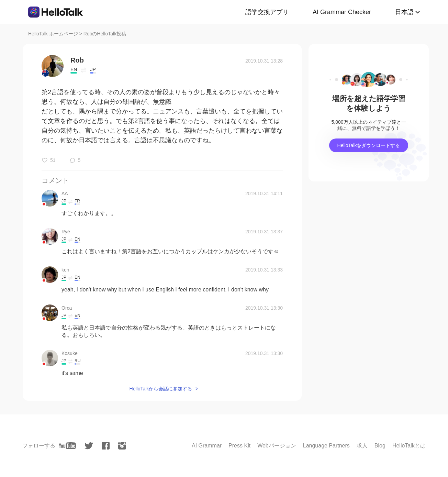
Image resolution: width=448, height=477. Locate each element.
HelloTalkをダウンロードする (369, 145)
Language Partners (326, 446)
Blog (380, 446)
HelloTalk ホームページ (53, 34)
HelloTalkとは (409, 446)
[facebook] (106, 446)
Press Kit (239, 446)
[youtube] (67, 446)
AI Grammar (207, 446)
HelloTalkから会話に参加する (161, 389)
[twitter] (89, 446)
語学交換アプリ (267, 12)
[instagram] (122, 446)
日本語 (404, 12)
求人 (362, 446)
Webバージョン (277, 446)
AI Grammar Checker (342, 12)
